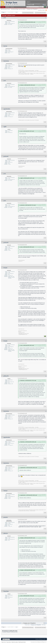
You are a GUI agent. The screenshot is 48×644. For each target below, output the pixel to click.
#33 (46, 376)
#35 (46, 438)
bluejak (5, 268)
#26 (46, 127)
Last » (17, 12)
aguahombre (7, 109)
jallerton (6, 533)
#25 (46, 109)
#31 (46, 268)
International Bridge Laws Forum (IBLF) (18, 9)
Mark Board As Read (22, 642)
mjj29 (5, 127)
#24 (46, 81)
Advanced (47, 7)
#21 (46, 18)
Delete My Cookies (15, 642)
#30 (46, 243)
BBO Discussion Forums (5, 9)
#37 (46, 491)
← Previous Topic (27, 625)
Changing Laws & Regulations (32, 9)
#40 (46, 591)
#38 (46, 517)
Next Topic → (44, 625)
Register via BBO (31, 5)
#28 (46, 174)
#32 (46, 341)
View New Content (41, 10)
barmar (5, 46)
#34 (46, 411)
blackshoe (6, 61)
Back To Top (4, 642)
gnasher (6, 517)
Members (8, 7)
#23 (46, 61)
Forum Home (9, 642)
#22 (46, 46)
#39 (46, 533)
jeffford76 (6, 376)
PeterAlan (6, 591)
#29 (46, 201)
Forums (3, 7)
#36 (46, 463)
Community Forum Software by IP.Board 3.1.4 (39, 642)
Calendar (12, 7)
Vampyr (5, 491)
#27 (46, 157)
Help (44, 5)
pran (5, 18)
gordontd (6, 156)
